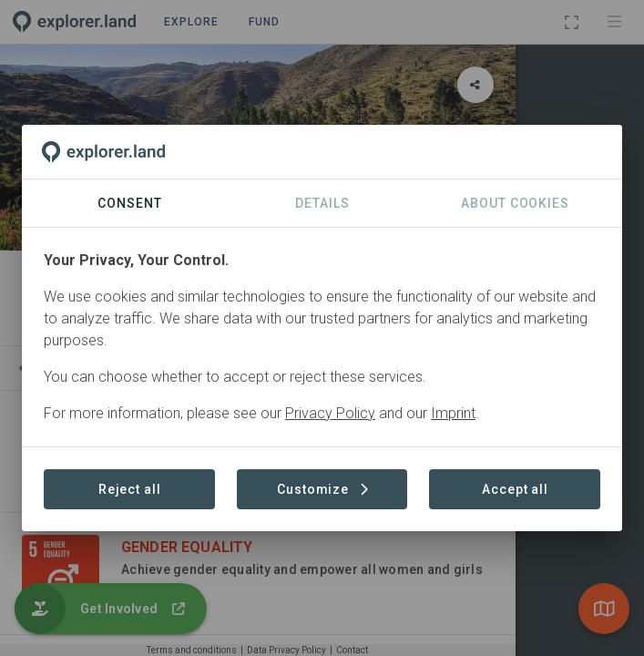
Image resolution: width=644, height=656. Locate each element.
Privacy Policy (330, 413)
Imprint (453, 413)
